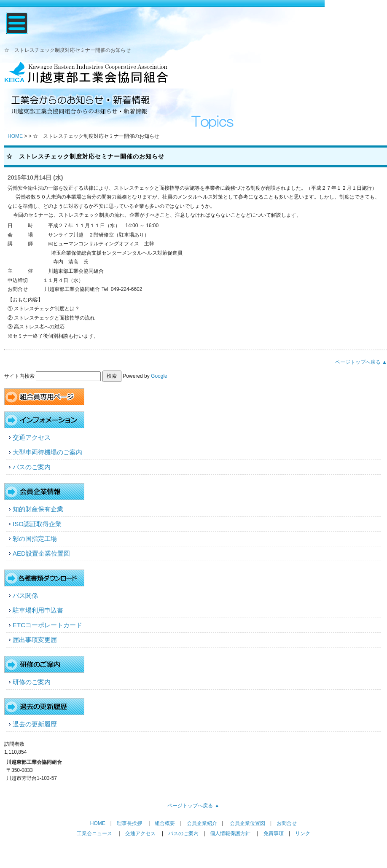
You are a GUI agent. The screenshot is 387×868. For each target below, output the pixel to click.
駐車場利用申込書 (38, 610)
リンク (303, 833)
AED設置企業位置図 (41, 553)
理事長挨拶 (129, 823)
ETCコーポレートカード (47, 625)
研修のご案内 (32, 682)
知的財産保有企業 (38, 509)
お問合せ (287, 823)
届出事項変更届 (35, 640)
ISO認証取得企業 (37, 524)
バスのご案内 (32, 467)
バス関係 (25, 595)
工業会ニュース (94, 833)
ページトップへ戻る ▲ (361, 362)
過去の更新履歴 (35, 724)
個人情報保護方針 (230, 833)
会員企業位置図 (247, 823)
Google (159, 376)
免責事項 (274, 833)
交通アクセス (32, 437)
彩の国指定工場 (35, 539)
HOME (15, 136)
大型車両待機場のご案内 (47, 452)
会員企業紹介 (202, 823)
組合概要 (165, 823)
